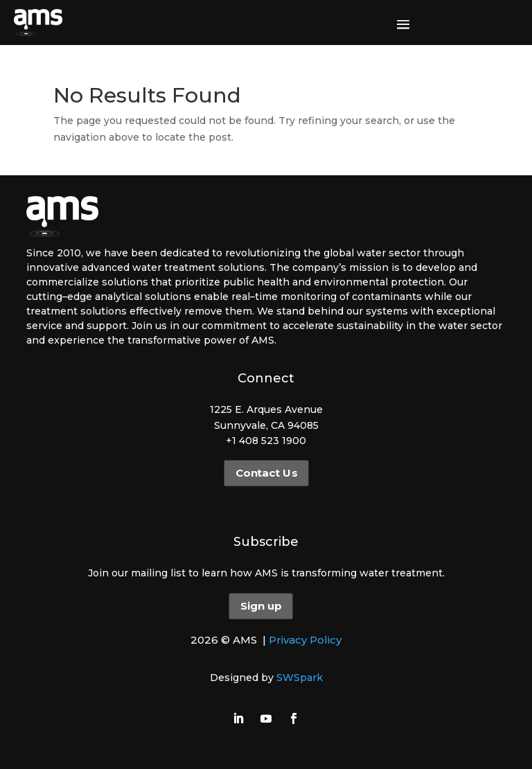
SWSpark (300, 678)
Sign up (261, 606)
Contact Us (266, 473)
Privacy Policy (305, 640)
